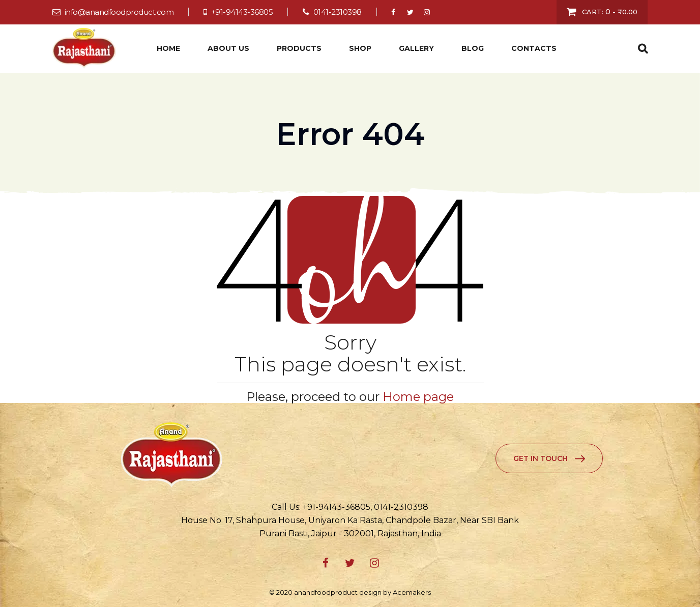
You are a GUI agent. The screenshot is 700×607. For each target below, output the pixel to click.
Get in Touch (541, 458)
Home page (418, 397)
